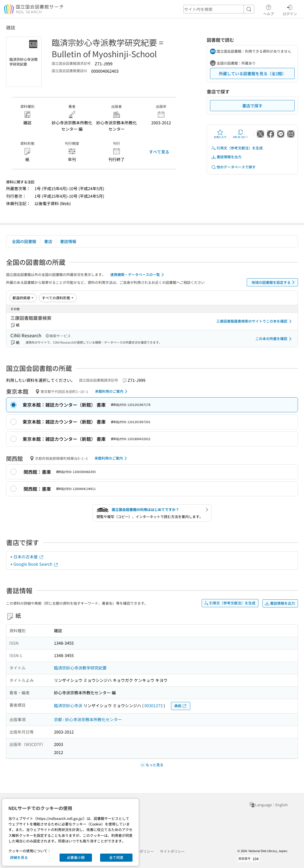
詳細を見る (19, 857)
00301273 (154, 705)
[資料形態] (58, 298)
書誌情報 (68, 241)
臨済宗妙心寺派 (68, 705)
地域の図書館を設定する (274, 282)
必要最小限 (76, 857)
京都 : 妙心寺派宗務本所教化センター (88, 719)
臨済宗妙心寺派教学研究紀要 (80, 668)
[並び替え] (23, 298)
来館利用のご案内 (112, 391)
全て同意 (116, 857)
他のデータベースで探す (233, 167)
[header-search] (219, 9)
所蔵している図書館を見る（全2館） (252, 73)
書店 (48, 241)
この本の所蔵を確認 (274, 339)
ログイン (290, 9)
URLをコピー (240, 134)
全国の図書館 (24, 241)
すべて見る (159, 152)
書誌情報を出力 (226, 157)
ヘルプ (269, 9)
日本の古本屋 (29, 557)
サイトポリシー (172, 851)
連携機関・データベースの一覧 (138, 275)
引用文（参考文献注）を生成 (237, 148)
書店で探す (252, 106)
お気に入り (220, 134)
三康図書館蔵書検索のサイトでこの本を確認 (255, 321)
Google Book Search (36, 564)
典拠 (181, 706)
